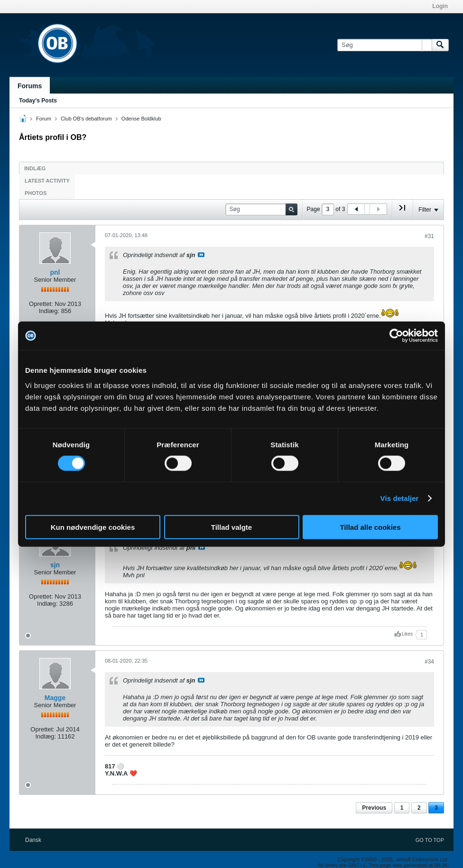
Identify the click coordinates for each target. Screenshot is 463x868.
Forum (44, 119)
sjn (55, 565)
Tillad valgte (231, 527)
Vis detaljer (400, 498)
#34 (429, 662)
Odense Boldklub (141, 119)
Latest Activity (47, 181)
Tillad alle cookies (370, 527)
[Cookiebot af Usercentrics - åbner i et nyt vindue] (396, 336)
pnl (55, 272)
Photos (36, 193)
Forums (30, 86)
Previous (374, 808)
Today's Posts (38, 101)
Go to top (430, 840)
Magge (55, 698)
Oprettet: (41, 304)
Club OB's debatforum (86, 119)
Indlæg (35, 168)
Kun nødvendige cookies (93, 527)
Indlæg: (49, 311)
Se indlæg (201, 255)
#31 (429, 236)
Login (440, 6)
